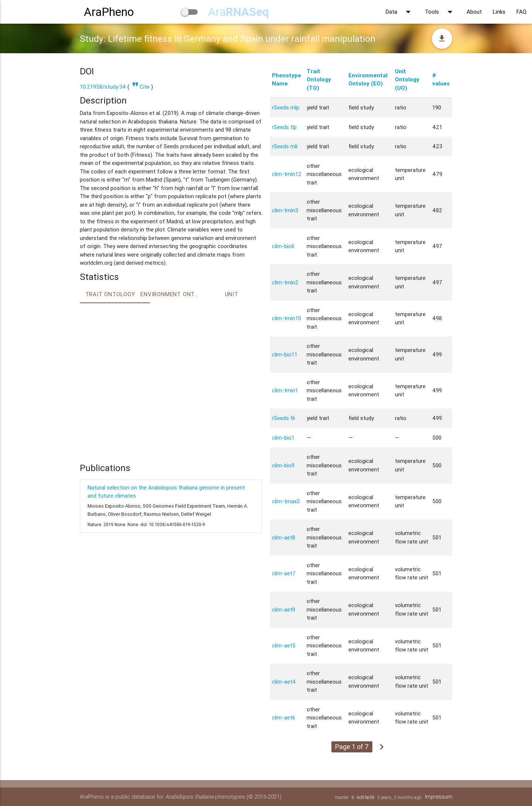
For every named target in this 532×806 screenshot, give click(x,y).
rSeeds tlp (284, 127)
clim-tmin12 (287, 174)
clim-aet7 (284, 573)
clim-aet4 (284, 682)
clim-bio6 (283, 246)
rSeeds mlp (286, 107)
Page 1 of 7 (352, 747)
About (474, 12)
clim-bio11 (285, 354)
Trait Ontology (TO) (319, 79)
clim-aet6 (284, 717)
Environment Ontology (171, 294)
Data (400, 12)
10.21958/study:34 (103, 87)
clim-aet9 (284, 609)
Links (499, 12)
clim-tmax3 (286, 501)
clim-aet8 (284, 537)
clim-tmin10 (287, 318)
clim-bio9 (283, 465)
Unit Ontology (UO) (407, 79)
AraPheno (109, 12)
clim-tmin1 (285, 390)
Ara (238, 12)
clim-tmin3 (285, 210)
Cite (140, 87)
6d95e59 (365, 797)
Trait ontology (110, 294)
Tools (440, 12)
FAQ (521, 12)
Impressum (438, 797)
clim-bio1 (283, 438)
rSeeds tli (283, 418)
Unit (232, 294)
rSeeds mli (285, 146)
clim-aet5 (284, 645)
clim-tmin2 (285, 282)
